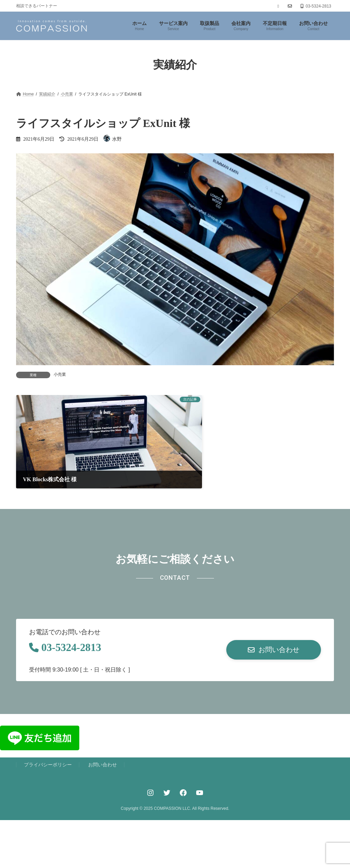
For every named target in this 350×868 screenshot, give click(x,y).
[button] (274, 633)
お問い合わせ (103, 749)
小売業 (60, 374)
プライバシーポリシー (48, 749)
